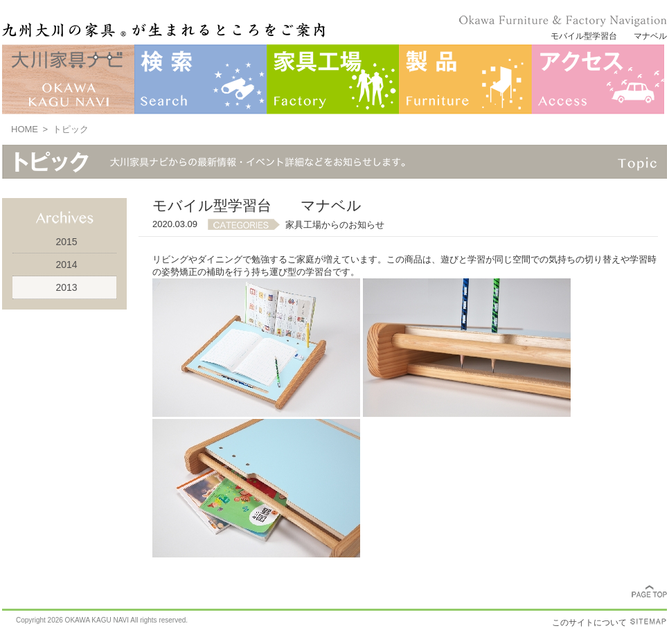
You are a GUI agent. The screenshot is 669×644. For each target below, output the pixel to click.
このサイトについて (589, 623)
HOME (25, 129)
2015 (66, 242)
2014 (66, 265)
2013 (66, 287)
